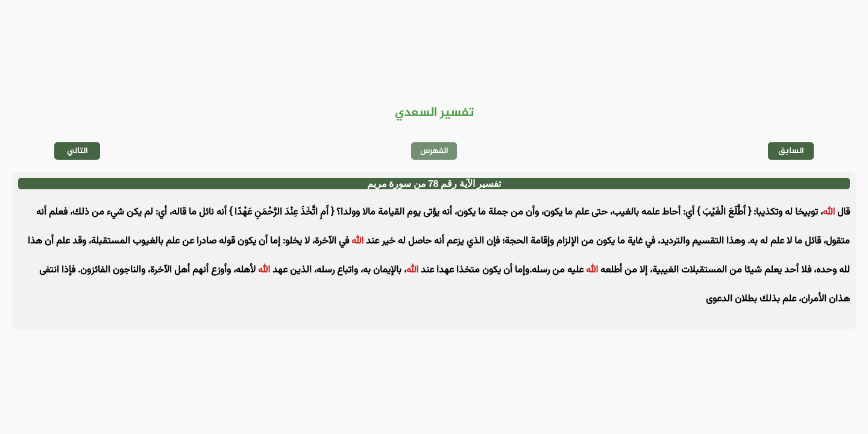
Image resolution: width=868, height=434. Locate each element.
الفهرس (434, 151)
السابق (791, 151)
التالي (77, 151)
